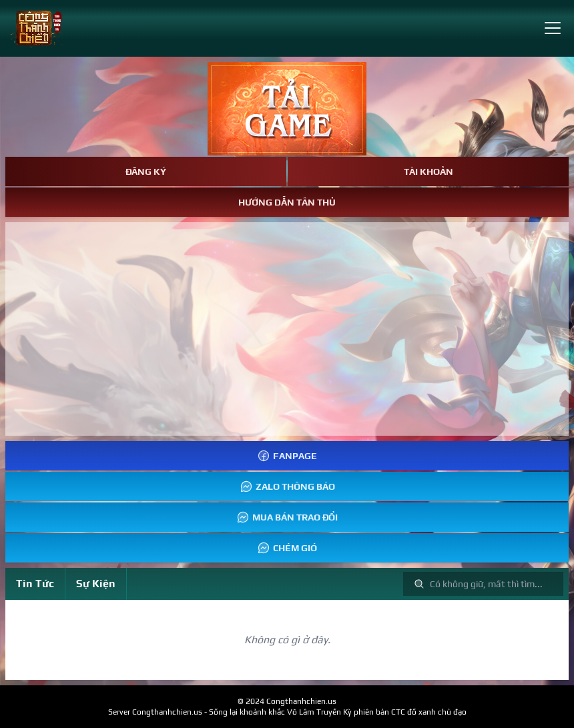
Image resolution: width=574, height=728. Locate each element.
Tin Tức (35, 584)
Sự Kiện (96, 584)
